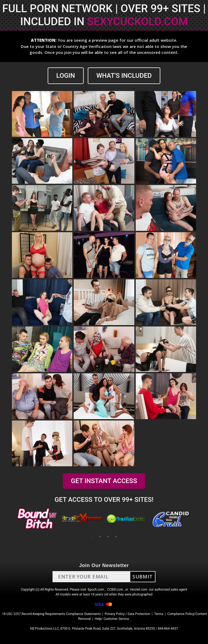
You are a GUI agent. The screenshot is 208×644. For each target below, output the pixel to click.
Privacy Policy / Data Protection (127, 614)
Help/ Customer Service (112, 619)
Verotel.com (139, 590)
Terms (159, 614)
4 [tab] (116, 536)
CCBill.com (115, 590)
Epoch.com (96, 590)
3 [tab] (108, 536)
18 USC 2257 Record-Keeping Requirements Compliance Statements (51, 614)
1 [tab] (92, 536)
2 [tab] (100, 536)
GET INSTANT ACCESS (104, 481)
